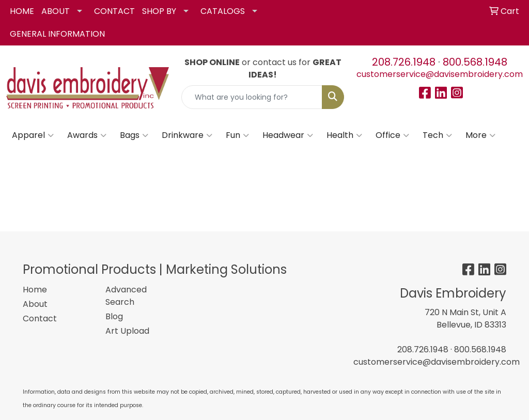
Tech (437, 135)
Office (392, 135)
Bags (134, 135)
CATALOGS (223, 11)
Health (344, 135)
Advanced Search (126, 296)
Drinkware (187, 135)
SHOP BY (159, 11)
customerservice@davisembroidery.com (440, 74)
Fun (237, 135)
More (480, 135)
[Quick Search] (252, 97)
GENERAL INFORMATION (57, 34)
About (35, 304)
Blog (114, 316)
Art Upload (127, 331)
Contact (40, 318)
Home (35, 290)
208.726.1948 (404, 62)
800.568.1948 (475, 62)
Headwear (288, 135)
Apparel (33, 135)
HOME (22, 11)
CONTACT (114, 11)
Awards (87, 135)
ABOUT (56, 11)
